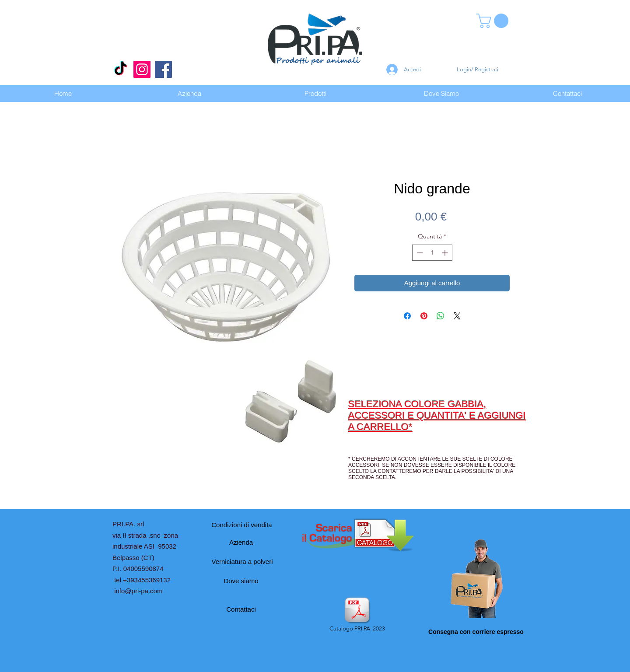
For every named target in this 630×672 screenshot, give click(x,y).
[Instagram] (142, 69)
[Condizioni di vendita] (242, 525)
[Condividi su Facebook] (407, 316)
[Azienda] (241, 542)
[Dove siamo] (241, 581)
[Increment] (446, 253)
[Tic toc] (121, 69)
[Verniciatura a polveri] (242, 561)
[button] (494, 21)
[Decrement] (419, 253)
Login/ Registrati (478, 69)
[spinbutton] (432, 253)
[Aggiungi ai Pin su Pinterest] (424, 316)
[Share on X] (457, 316)
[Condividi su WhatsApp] (441, 316)
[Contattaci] (241, 609)
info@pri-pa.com (138, 591)
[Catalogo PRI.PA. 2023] (357, 615)
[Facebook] (163, 69)
